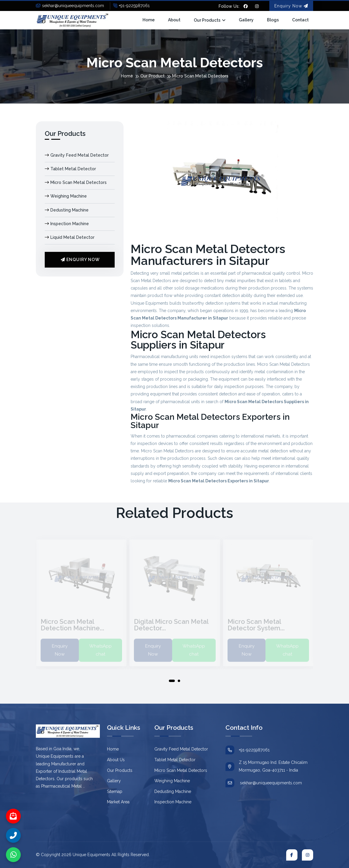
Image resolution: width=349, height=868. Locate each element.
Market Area (118, 802)
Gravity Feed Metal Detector (77, 155)
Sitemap (115, 791)
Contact (300, 20)
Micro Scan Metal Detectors (76, 182)
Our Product (153, 76)
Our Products (207, 20)
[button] (172, 682)
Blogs (273, 20)
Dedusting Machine (67, 210)
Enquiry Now (291, 6)
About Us (116, 760)
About (174, 20)
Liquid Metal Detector (70, 237)
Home (149, 20)
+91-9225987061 (131, 6)
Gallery (246, 20)
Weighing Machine (66, 196)
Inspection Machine (67, 224)
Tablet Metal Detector (70, 169)
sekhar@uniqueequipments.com (70, 6)
